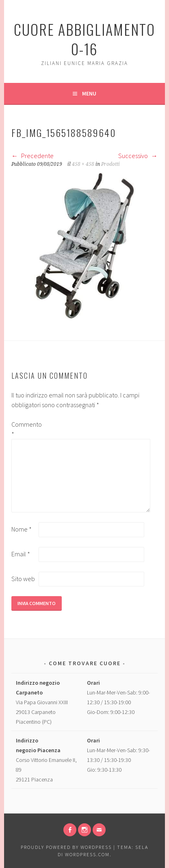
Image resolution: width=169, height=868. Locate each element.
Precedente (32, 156)
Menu (89, 93)
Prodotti (110, 164)
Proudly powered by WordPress (66, 847)
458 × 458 (83, 164)
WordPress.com (87, 854)
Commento (24, 429)
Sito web (23, 579)
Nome (22, 529)
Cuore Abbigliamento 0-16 (84, 39)
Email (21, 554)
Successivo (138, 156)
